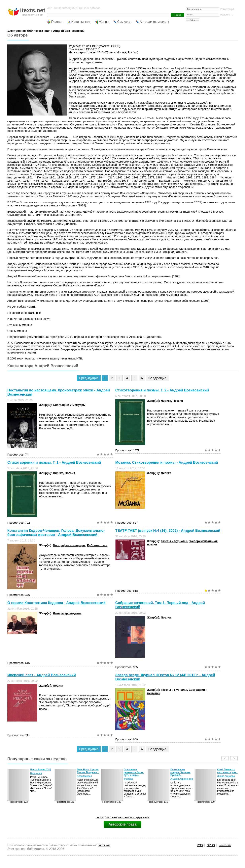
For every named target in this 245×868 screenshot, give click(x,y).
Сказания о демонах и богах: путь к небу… (134, 772)
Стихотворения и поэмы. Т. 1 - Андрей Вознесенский (54, 462)
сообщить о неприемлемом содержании (123, 817)
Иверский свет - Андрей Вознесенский (42, 675)
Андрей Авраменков (182, 779)
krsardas (128, 779)
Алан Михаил (84, 776)
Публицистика (97, 545)
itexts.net (104, 845)
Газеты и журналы (174, 541)
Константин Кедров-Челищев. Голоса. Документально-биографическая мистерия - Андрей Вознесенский (56, 533)
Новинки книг (81, 22)
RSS (200, 845)
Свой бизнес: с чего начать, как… (228, 771)
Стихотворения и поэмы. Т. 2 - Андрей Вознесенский (162, 390)
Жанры (104, 22)
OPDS (211, 845)
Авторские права (122, 824)
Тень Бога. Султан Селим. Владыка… (88, 771)
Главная (57, 22)
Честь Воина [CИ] (41, 770)
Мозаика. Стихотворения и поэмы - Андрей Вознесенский (167, 462)
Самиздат (124, 22)
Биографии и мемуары (69, 405)
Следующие (157, 378)
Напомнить (227, 15)
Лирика (166, 401)
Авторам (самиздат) (154, 22)
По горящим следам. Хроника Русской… (180, 772)
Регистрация (227, 9)
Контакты (225, 845)
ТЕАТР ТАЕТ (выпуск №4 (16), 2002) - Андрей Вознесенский (168, 531)
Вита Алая (36, 773)
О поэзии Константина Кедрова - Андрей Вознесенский (56, 603)
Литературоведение (67, 613)
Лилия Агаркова (226, 776)
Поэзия (178, 401)
